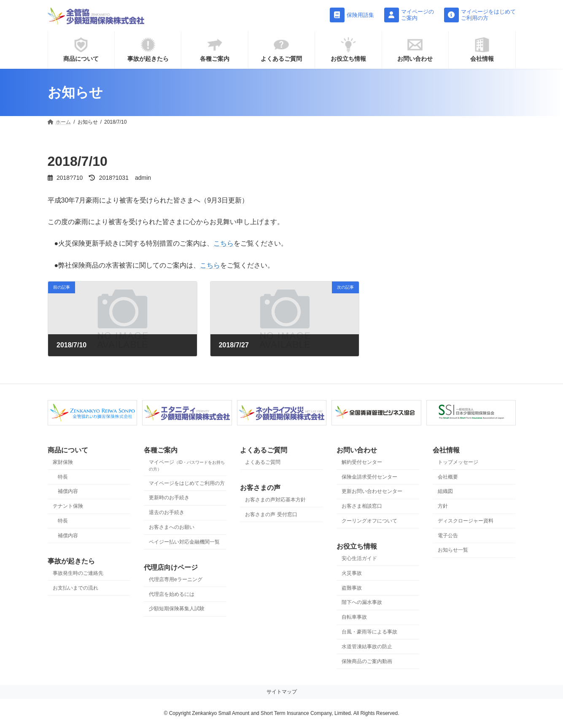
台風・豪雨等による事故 (369, 632)
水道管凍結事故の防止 (367, 647)
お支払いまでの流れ (75, 588)
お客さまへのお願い (172, 527)
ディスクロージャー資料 (466, 521)
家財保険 (63, 462)
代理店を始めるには (172, 594)
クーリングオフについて (369, 521)
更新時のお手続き (169, 498)
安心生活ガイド (359, 559)
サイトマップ (282, 692)
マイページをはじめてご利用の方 (187, 483)
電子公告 (448, 536)
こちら (224, 243)
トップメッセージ (458, 462)
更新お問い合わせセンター (372, 492)
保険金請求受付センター (369, 477)
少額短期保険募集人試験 (177, 609)
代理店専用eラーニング (176, 579)
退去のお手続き (167, 513)
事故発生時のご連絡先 (78, 573)
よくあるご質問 (263, 462)
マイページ (187, 465)
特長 (63, 477)
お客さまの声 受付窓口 (271, 514)
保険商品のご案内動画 (367, 661)
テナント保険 (68, 506)
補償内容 (68, 492)
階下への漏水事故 (362, 603)
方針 (443, 506)
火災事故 (352, 573)
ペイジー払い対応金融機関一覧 (184, 542)
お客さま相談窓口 (362, 506)
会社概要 (448, 477)
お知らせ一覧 (453, 550)
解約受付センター (362, 462)
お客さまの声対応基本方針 (275, 500)
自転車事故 (354, 617)
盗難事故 (352, 588)
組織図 (445, 492)
